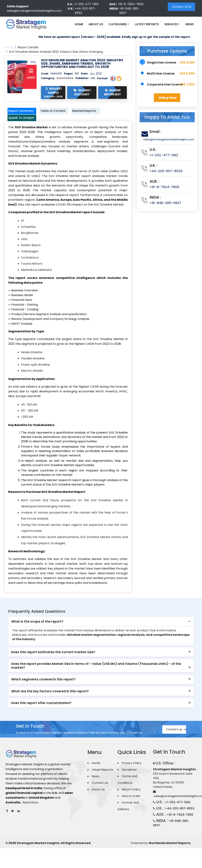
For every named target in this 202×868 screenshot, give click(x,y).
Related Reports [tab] (81, 114)
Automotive (65, 78)
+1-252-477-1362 (86, 4)
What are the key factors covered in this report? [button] (50, 701)
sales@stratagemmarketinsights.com (34, 11)
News (190, 24)
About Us (96, 24)
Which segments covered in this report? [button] (43, 690)
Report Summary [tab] (18, 114)
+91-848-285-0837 (129, 11)
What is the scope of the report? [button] (37, 632)
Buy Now (168, 98)
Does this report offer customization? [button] (41, 713)
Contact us (176, 740)
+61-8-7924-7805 (131, 4)
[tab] (101, 632)
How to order (131, 806)
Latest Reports (147, 24)
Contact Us (181, 7)
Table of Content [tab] (49, 114)
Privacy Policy (132, 773)
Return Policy (131, 800)
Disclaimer (129, 780)
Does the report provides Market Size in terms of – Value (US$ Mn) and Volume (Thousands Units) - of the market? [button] (96, 676)
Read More (30, 813)
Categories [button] (118, 24)
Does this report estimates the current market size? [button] (53, 662)
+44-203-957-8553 (85, 11)
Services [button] (171, 24)
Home (79, 24)
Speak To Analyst (18, 126)
